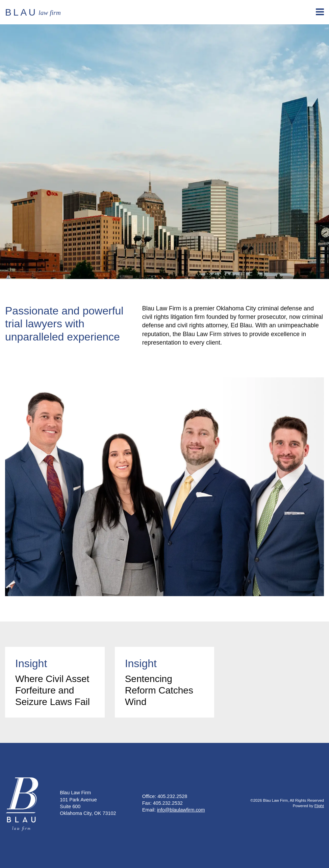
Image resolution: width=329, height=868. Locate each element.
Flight (319, 806)
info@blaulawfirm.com (181, 810)
